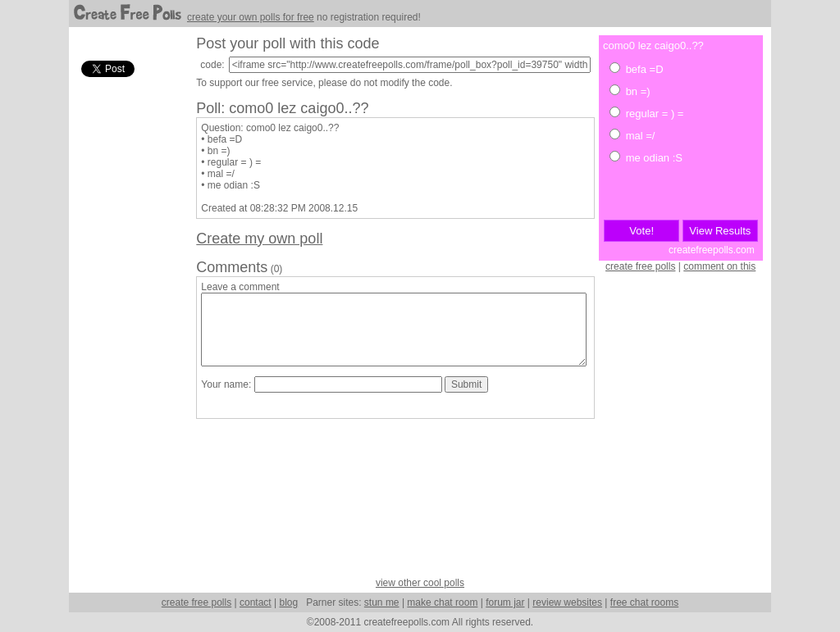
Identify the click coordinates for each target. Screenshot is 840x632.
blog (288, 602)
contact (256, 602)
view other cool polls (420, 583)
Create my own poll (259, 239)
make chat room (442, 602)
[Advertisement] (126, 327)
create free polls (640, 266)
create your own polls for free (251, 17)
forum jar (505, 602)
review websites (567, 602)
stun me (382, 602)
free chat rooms (644, 602)
